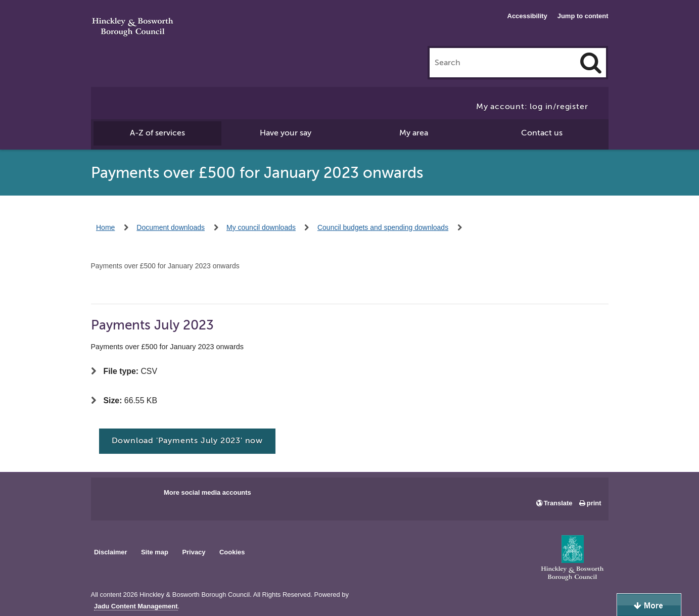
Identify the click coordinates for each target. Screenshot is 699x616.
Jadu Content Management (136, 606)
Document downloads (171, 227)
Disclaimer (111, 552)
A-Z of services (157, 133)
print (594, 503)
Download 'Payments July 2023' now (187, 441)
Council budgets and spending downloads (383, 227)
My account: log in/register (532, 107)
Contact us (542, 133)
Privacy (194, 552)
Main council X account (141, 496)
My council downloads (261, 227)
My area (414, 133)
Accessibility (527, 16)
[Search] (591, 63)
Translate (558, 503)
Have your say (286, 133)
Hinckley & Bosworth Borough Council (133, 28)
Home (105, 227)
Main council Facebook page (109, 496)
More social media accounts (207, 492)
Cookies (232, 552)
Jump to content (583, 16)
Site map (155, 552)
